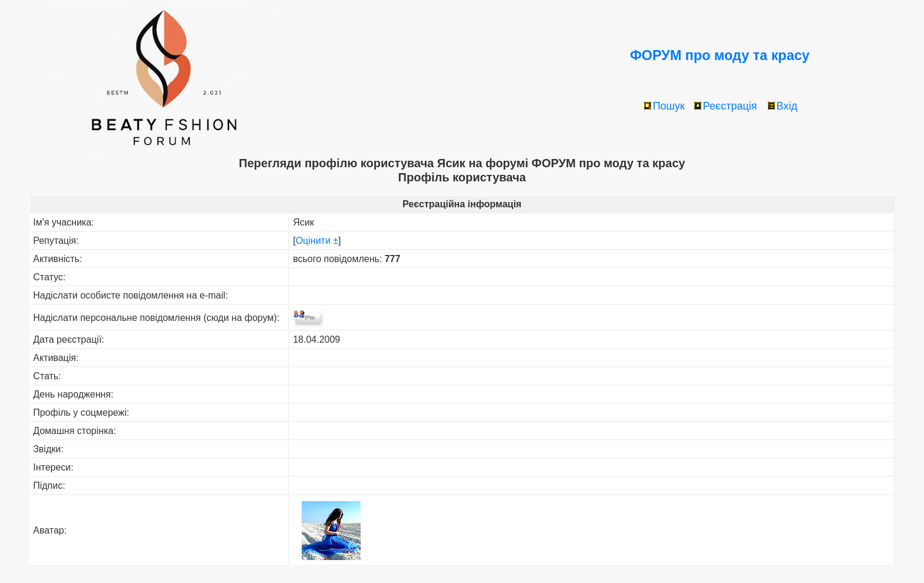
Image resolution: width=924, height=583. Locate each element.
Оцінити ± (317, 241)
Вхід (783, 106)
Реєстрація (726, 106)
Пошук (664, 106)
